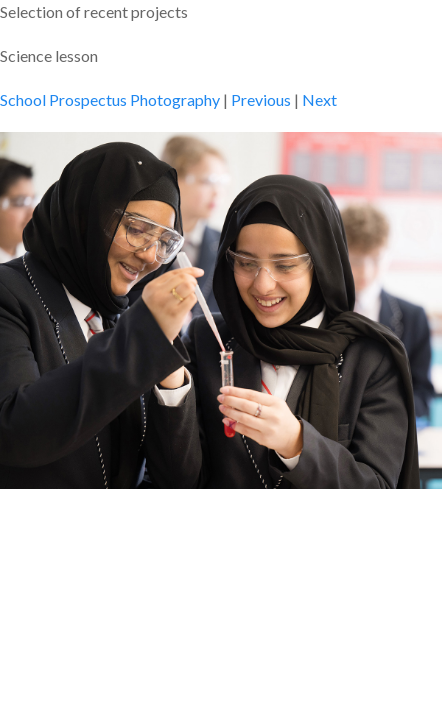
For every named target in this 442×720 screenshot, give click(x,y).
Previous (261, 99)
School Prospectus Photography (110, 99)
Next (319, 99)
